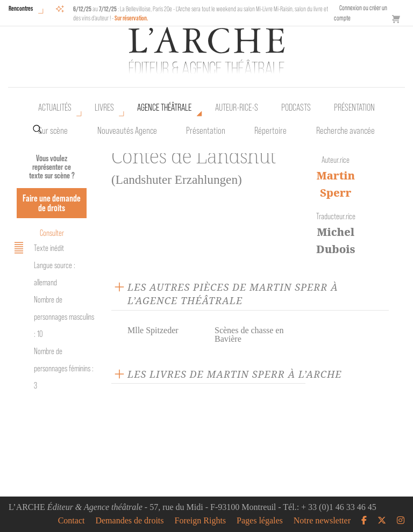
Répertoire (270, 131)
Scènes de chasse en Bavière (249, 335)
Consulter (52, 233)
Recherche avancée (346, 131)
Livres (104, 107)
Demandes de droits (129, 521)
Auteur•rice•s (237, 107)
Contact (72, 521)
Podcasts (296, 107)
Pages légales (260, 521)
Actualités (55, 107)
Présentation (206, 131)
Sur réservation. (131, 18)
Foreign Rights (201, 521)
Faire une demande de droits (52, 203)
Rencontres (21, 8)
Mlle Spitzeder (153, 330)
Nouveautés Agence (127, 131)
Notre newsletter (322, 521)
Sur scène (53, 131)
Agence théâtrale (164, 107)
